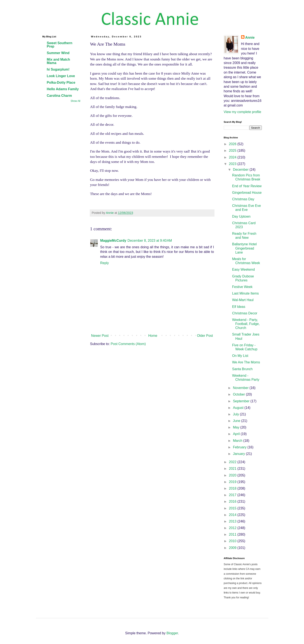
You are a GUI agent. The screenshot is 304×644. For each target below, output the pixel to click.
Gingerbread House (247, 193)
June (237, 421)
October (239, 394)
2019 (233, 482)
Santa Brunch (242, 369)
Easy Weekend (243, 269)
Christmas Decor (245, 313)
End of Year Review (247, 186)
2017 (233, 495)
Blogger (172, 633)
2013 (233, 521)
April (237, 434)
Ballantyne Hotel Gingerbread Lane (244, 248)
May (237, 427)
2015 (233, 508)
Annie (250, 38)
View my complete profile (243, 112)
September (242, 401)
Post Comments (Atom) (128, 344)
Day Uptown (241, 216)
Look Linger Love (61, 76)
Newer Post (100, 336)
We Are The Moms (246, 362)
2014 (233, 515)
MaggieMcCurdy (113, 241)
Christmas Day (243, 199)
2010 (233, 541)
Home (153, 336)
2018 (233, 488)
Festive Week (242, 287)
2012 (233, 528)
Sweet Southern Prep (60, 45)
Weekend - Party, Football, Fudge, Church (246, 324)
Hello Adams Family (63, 89)
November (241, 388)
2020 (233, 475)
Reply (105, 263)
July (236, 414)
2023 (233, 164)
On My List (240, 356)
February (240, 447)
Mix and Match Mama (58, 61)
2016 (233, 501)
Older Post (205, 336)
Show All (75, 101)
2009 (233, 548)
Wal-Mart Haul (243, 300)
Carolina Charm (59, 96)
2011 (233, 534)
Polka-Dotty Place (61, 83)
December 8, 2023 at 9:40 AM (150, 241)
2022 (233, 462)
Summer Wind (58, 53)
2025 (233, 151)
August (239, 408)
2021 (233, 469)
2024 (233, 157)
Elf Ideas (239, 307)
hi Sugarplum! (58, 69)
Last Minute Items (245, 293)
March (238, 441)
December (241, 170)
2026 (233, 144)
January (239, 454)
